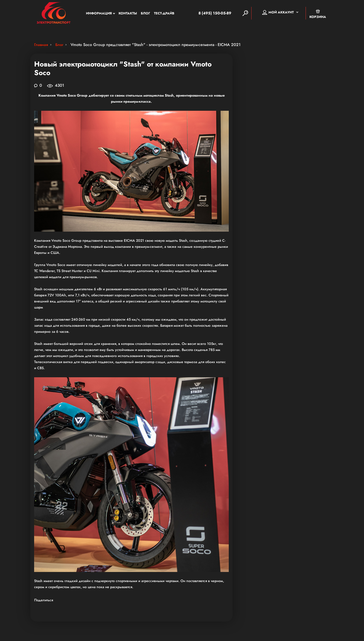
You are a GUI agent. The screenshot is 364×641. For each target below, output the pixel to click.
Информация (99, 14)
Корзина (318, 15)
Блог (145, 14)
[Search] (245, 14)
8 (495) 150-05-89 (209, 14)
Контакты (128, 14)
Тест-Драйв (164, 14)
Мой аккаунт (278, 13)
